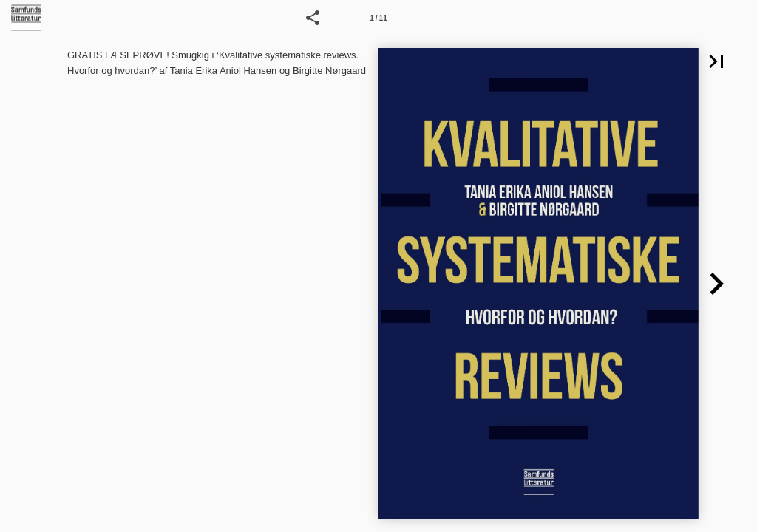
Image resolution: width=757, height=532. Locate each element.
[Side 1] (378, 18)
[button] (313, 18)
